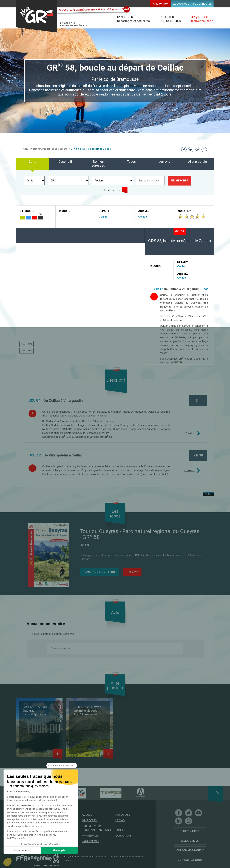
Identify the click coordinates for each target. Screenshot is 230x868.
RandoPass (123, 815)
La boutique (181, 4)
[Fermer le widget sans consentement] (62, 766)
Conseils (121, 830)
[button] (7, 862)
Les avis (164, 162)
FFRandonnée (87, 857)
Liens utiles (190, 841)
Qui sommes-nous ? (190, 850)
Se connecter (202, 4)
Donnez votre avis (61, 649)
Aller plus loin (198, 162)
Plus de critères (112, 190)
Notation (185, 211)
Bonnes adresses (98, 164)
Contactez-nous (190, 860)
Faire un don (160, 4)
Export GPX (27, 344)
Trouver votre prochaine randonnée (51, 149)
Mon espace (90, 836)
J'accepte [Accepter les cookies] (59, 850)
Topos (131, 162)
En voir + (190, 433)
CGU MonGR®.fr (135, 857)
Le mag (120, 820)
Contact (69, 861)
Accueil (27, 149)
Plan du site (101, 857)
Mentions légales (117, 857)
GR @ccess (89, 820)
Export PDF (27, 351)
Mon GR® (36, 16)
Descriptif (65, 162)
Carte (32, 162)
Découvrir (132, 572)
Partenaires (190, 831)
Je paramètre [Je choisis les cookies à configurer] (22, 850)
